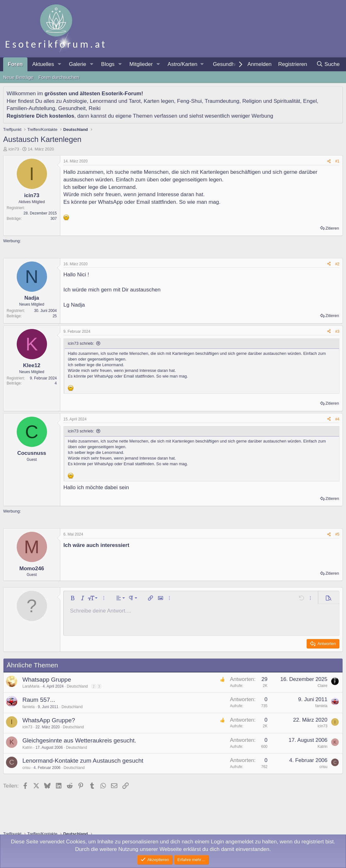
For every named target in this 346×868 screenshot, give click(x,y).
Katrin (27, 748)
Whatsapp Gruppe (47, 680)
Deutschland (77, 686)
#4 (337, 419)
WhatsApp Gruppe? (49, 720)
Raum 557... (39, 700)
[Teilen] (329, 161)
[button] (59, 64)
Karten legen (159, 101)
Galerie (77, 64)
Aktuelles (43, 64)
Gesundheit (227, 64)
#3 (337, 331)
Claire (323, 686)
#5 (337, 534)
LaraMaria (31, 686)
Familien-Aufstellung (31, 108)
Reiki (95, 108)
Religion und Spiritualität (271, 101)
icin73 (14, 149)
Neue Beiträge (18, 77)
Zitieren (332, 228)
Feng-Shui (189, 101)
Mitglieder (141, 64)
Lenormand (103, 101)
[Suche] (328, 64)
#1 (337, 161)
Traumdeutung (222, 101)
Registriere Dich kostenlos (40, 116)
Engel (310, 101)
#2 (337, 264)
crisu (26, 768)
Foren (15, 64)
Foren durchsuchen (59, 77)
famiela (29, 707)
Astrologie (75, 101)
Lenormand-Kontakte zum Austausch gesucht (83, 761)
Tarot (135, 101)
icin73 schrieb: (81, 343)
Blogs (108, 64)
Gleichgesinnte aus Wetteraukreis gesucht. (79, 740)
